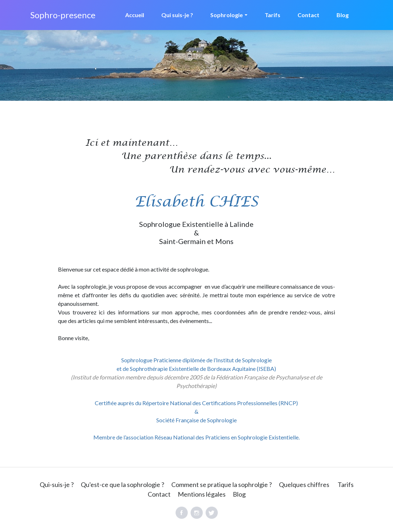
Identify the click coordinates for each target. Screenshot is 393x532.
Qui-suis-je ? (57, 484)
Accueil (135, 15)
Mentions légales (202, 494)
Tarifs (272, 15)
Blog (343, 15)
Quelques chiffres (304, 484)
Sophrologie (227, 15)
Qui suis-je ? (177, 15)
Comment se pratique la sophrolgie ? (222, 484)
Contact (308, 15)
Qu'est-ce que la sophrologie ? (122, 484)
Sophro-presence (63, 15)
